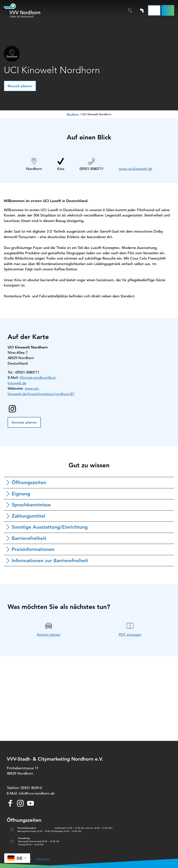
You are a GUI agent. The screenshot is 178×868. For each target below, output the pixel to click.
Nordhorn (73, 114)
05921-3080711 (92, 169)
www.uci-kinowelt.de (135, 169)
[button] (168, 10)
